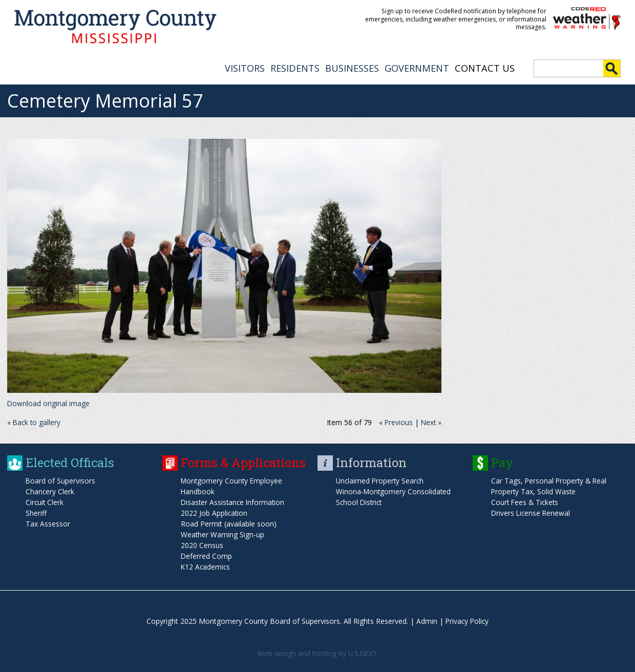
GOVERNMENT (417, 67)
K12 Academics (206, 566)
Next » (431, 421)
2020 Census (202, 544)
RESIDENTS (295, 67)
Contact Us (485, 67)
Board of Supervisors (61, 480)
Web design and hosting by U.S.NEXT (317, 652)
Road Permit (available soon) (229, 523)
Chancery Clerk (50, 490)
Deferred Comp (207, 555)
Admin (426, 620)
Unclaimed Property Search (381, 480)
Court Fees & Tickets (526, 501)
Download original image (49, 402)
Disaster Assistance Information (234, 501)
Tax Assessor (48, 523)
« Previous (395, 421)
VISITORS (245, 67)
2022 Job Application (215, 512)
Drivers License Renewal (532, 512)
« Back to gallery (35, 421)
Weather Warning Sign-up (223, 533)
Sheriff (36, 512)
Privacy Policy (467, 620)
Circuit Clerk (45, 501)
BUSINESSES (352, 67)
